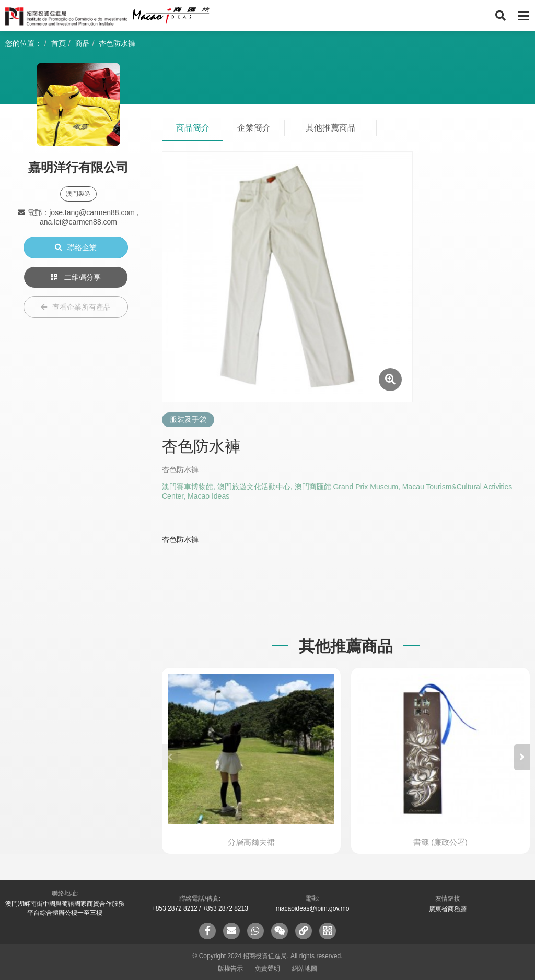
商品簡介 (193, 128)
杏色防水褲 (117, 43)
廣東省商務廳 (448, 909)
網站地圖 (305, 969)
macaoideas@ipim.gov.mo (313, 908)
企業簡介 (254, 128)
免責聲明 (267, 969)
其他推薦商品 (331, 128)
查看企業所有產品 (76, 307)
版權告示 (230, 969)
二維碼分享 (76, 277)
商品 (83, 43)
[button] (522, 757)
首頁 (59, 43)
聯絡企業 (76, 247)
